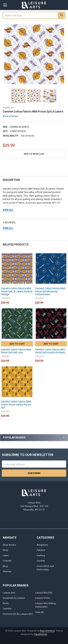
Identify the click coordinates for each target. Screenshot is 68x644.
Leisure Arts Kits (44, 593)
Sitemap (7, 571)
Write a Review (10, 116)
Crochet (41, 561)
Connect (7, 561)
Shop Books (9, 545)
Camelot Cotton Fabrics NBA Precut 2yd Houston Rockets (50, 351)
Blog (5, 566)
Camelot (7, 609)
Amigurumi (42, 545)
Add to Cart (17, 344)
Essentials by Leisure (14, 598)
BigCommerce (47, 631)
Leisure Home (42, 598)
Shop (6, 550)
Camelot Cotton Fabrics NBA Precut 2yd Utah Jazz (16, 351)
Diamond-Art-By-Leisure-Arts (18, 614)
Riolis (6, 603)
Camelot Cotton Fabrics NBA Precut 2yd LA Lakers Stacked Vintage (17, 291)
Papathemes (41, 634)
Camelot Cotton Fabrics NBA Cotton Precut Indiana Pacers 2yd (16, 404)
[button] (34, 154)
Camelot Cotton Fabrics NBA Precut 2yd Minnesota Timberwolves (50, 291)
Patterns (41, 550)
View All (39, 612)
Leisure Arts (9, 593)
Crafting (41, 555)
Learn (6, 555)
